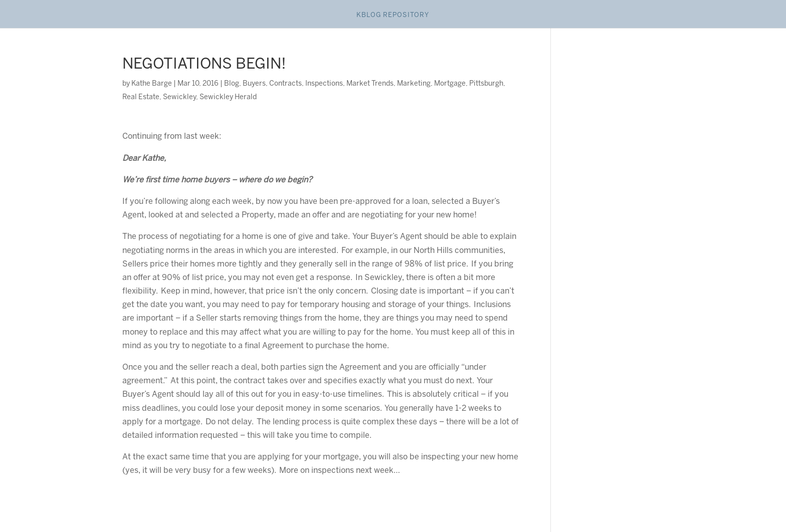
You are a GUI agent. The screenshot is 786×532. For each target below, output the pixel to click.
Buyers (254, 84)
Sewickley (179, 97)
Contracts (285, 84)
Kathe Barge (152, 84)
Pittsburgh (486, 84)
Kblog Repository (393, 15)
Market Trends (370, 84)
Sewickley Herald (228, 97)
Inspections (324, 84)
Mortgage (450, 84)
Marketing (414, 84)
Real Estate (141, 97)
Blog (232, 84)
